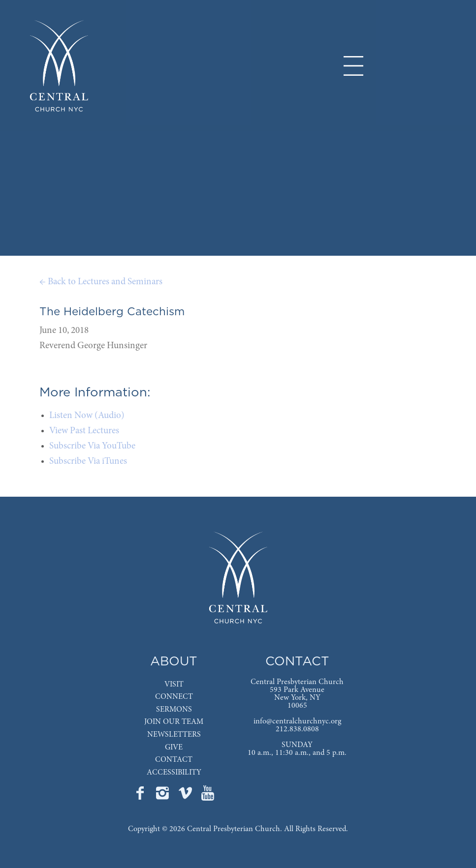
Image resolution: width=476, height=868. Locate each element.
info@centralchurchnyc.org (297, 721)
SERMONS (174, 710)
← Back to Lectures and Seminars (101, 282)
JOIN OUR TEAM (174, 722)
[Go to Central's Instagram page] (163, 796)
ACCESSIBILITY (174, 773)
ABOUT (174, 662)
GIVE (174, 748)
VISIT (174, 685)
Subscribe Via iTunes (88, 462)
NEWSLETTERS (174, 735)
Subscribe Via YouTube (92, 446)
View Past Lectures (84, 431)
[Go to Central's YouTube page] (208, 796)
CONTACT (174, 760)
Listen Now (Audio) (87, 416)
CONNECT (174, 697)
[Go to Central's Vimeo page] (186, 796)
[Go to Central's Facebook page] (141, 796)
